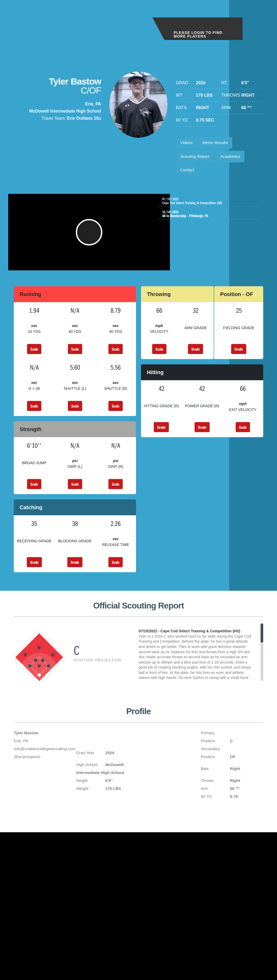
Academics (233, 158)
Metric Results (217, 143)
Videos (187, 143)
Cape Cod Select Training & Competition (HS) (215, 205)
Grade (195, 358)
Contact (188, 173)
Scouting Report (196, 158)
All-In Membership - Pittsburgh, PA (210, 218)
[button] (90, 239)
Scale (34, 358)
